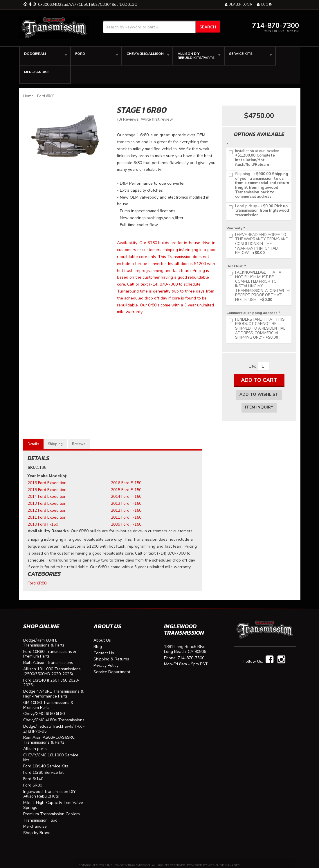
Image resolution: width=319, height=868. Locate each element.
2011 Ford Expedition (47, 513)
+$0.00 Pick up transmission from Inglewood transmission (258, 211)
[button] (162, 27)
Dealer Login (239, 4)
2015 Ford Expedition (47, 485)
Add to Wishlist (259, 394)
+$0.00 (258, 244)
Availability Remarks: (49, 527)
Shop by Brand (37, 829)
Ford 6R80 (46, 96)
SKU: (32, 463)
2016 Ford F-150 (126, 479)
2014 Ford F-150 (126, 492)
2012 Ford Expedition (47, 506)
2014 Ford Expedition (47, 492)
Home (28, 96)
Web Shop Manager (224, 861)
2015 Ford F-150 (126, 485)
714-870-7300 (191, 654)
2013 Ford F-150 (126, 499)
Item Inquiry (259, 407)
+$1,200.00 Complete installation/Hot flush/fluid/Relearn (255, 158)
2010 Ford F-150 (43, 520)
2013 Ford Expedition (47, 499)
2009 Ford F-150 (126, 520)
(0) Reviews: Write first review (145, 119)
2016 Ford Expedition (47, 479)
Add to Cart (259, 380)
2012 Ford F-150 (126, 506)
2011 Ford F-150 (126, 513)
